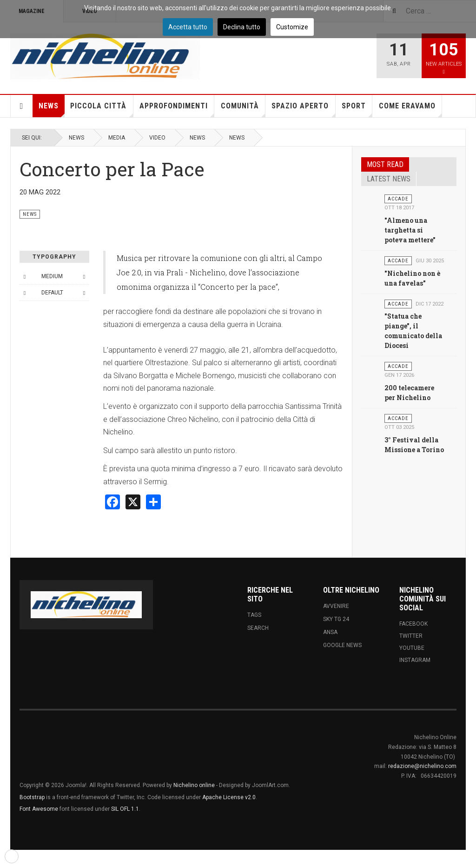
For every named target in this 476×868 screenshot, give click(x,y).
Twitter (411, 636)
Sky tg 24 (336, 619)
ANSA (330, 632)
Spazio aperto (303, 109)
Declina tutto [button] (242, 27)
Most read (385, 164)
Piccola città (102, 109)
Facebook (413, 624)
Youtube (412, 648)
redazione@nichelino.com (422, 766)
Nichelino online (194, 785)
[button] (12, 856)
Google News (342, 645)
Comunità (243, 109)
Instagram (415, 660)
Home (22, 106)
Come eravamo (410, 109)
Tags (254, 615)
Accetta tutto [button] (188, 27)
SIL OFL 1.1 (125, 809)
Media (117, 138)
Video (157, 138)
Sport (357, 109)
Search (258, 628)
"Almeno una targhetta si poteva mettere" (410, 230)
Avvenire (336, 606)
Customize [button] (292, 27)
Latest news (389, 179)
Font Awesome (39, 809)
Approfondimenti (177, 109)
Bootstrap (32, 797)
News (52, 109)
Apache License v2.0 (229, 797)
